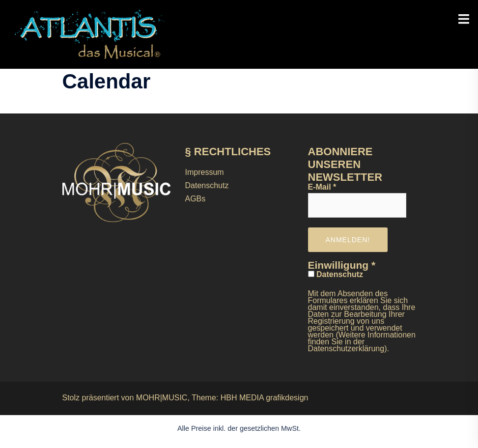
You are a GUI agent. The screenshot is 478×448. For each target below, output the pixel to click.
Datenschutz (207, 185)
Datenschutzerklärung (346, 349)
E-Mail (322, 187)
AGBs (196, 199)
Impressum (205, 172)
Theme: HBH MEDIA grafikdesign (250, 398)
